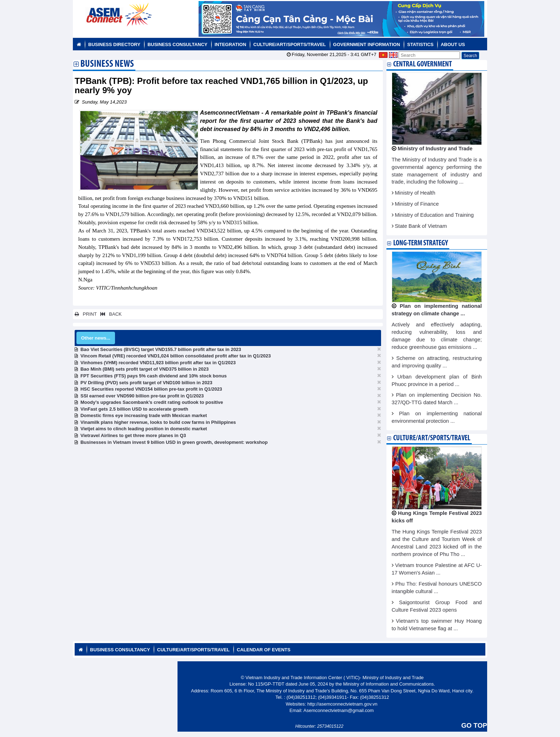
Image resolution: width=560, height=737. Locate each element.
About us (453, 44)
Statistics (420, 44)
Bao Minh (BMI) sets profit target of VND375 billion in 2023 (144, 369)
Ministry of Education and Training (434, 215)
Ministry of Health (415, 193)
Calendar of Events (264, 650)
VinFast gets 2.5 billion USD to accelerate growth (134, 409)
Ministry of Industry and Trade (435, 149)
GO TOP (474, 725)
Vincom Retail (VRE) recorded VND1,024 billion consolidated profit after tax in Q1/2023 (176, 356)
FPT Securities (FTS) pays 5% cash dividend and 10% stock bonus (154, 376)
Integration (231, 44)
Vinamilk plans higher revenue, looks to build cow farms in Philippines (158, 422)
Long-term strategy (421, 243)
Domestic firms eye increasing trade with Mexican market (144, 415)
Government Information (367, 44)
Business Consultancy (177, 44)
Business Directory (114, 44)
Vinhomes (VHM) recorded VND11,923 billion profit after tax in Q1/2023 (158, 363)
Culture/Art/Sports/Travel (289, 44)
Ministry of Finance (417, 204)
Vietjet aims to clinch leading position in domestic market (144, 429)
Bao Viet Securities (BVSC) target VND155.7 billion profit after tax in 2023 (161, 349)
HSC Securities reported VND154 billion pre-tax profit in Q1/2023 (151, 389)
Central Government (422, 64)
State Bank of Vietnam (421, 226)
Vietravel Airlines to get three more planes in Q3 (133, 435)
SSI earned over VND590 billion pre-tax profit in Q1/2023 (142, 396)
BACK (110, 314)
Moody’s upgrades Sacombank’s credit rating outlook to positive (152, 402)
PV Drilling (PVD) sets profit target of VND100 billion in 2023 (146, 383)
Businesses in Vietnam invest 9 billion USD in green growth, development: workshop (174, 442)
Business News (107, 65)
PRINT (86, 314)
